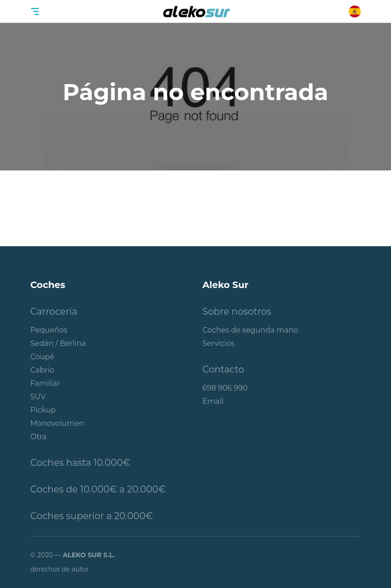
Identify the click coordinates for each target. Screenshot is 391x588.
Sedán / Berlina (58, 343)
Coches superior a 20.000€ (92, 516)
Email (213, 401)
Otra (38, 437)
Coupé (42, 357)
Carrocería (54, 311)
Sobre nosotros (237, 311)
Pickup (43, 410)
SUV (38, 397)
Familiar (45, 383)
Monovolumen (57, 423)
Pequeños (49, 330)
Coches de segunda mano (250, 330)
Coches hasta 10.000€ (80, 463)
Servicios (218, 343)
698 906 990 (225, 388)
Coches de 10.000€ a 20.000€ (98, 489)
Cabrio (42, 370)
